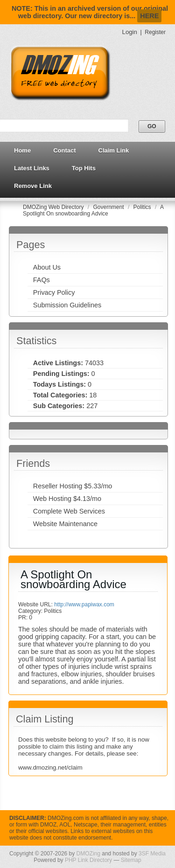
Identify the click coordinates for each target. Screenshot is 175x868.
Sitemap (131, 860)
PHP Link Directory (88, 860)
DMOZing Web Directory (54, 207)
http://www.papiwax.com (84, 604)
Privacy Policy (54, 292)
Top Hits (84, 168)
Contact (64, 150)
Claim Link (114, 150)
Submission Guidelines (67, 305)
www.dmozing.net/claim (50, 767)
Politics (143, 207)
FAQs (42, 280)
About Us (47, 267)
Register (155, 32)
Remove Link (33, 186)
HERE (149, 16)
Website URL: (36, 604)
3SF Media (152, 854)
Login (130, 32)
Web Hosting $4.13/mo (67, 499)
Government (109, 207)
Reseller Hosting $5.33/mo (73, 486)
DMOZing (88, 854)
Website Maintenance (65, 524)
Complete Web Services (69, 511)
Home (22, 150)
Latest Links (32, 168)
